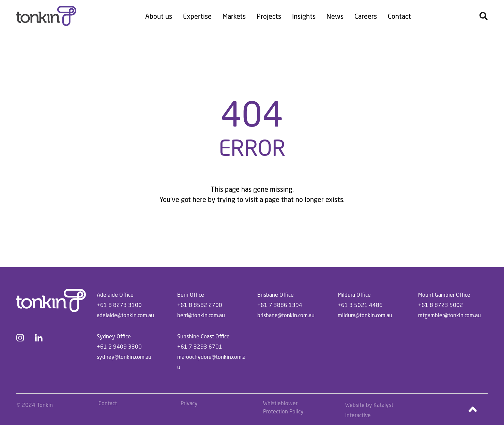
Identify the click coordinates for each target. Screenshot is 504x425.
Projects (269, 16)
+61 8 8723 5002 (441, 305)
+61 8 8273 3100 (119, 305)
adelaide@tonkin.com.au (125, 315)
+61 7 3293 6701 (200, 346)
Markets (234, 16)
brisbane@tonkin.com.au (286, 315)
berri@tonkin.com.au (201, 315)
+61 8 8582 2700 (200, 305)
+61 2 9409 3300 (119, 346)
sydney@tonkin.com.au (124, 357)
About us (159, 16)
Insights (304, 16)
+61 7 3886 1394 (280, 305)
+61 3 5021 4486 (360, 305)
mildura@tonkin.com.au (365, 315)
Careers (366, 16)
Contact (399, 16)
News (335, 16)
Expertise (197, 16)
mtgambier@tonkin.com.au (449, 315)
